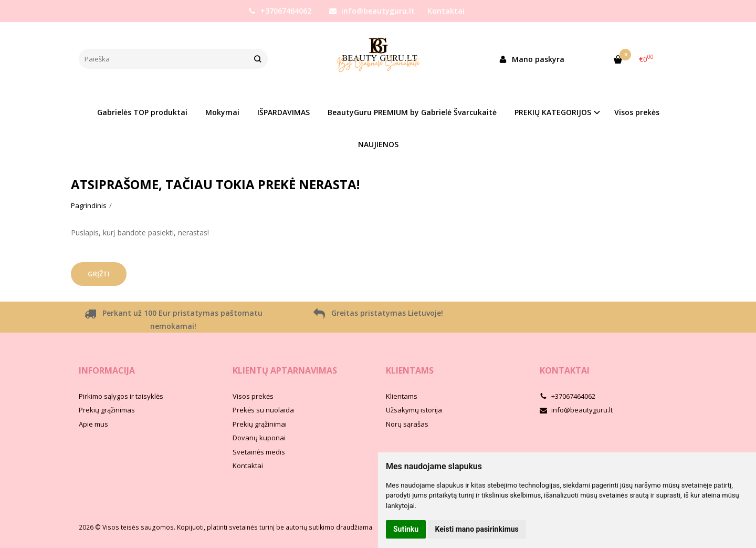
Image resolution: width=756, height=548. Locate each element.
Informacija (107, 370)
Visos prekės (637, 112)
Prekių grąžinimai (260, 424)
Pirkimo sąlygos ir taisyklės (121, 396)
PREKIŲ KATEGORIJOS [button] (553, 112)
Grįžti (99, 274)
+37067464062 (280, 11)
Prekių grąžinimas (107, 410)
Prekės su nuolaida (263, 410)
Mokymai (222, 112)
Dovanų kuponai (259, 438)
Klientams (410, 370)
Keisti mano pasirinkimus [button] (477, 529)
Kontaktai (446, 11)
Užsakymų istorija (414, 410)
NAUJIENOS (378, 144)
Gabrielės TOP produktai (142, 112)
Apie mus (93, 424)
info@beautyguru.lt (372, 11)
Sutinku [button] (406, 529)
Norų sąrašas (407, 424)
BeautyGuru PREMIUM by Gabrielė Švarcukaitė (412, 112)
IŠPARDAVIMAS (283, 112)
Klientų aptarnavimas (285, 370)
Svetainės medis (259, 452)
